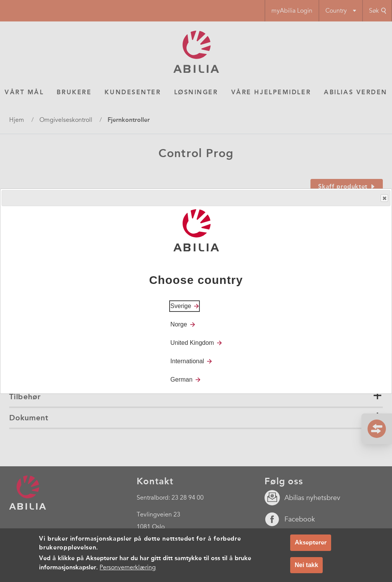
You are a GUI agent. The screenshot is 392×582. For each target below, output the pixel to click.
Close (384, 198)
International (187, 361)
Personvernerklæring (128, 567)
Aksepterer (311, 542)
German (181, 380)
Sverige (181, 306)
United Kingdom (192, 343)
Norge (179, 324)
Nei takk (306, 565)
